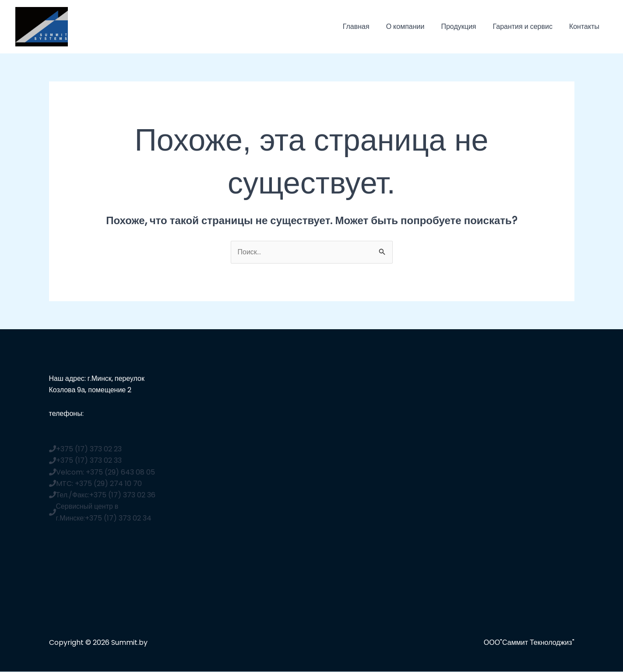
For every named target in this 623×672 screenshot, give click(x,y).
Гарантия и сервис (526, 26)
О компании (415, 26)
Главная (368, 26)
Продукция (465, 26)
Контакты (586, 26)
